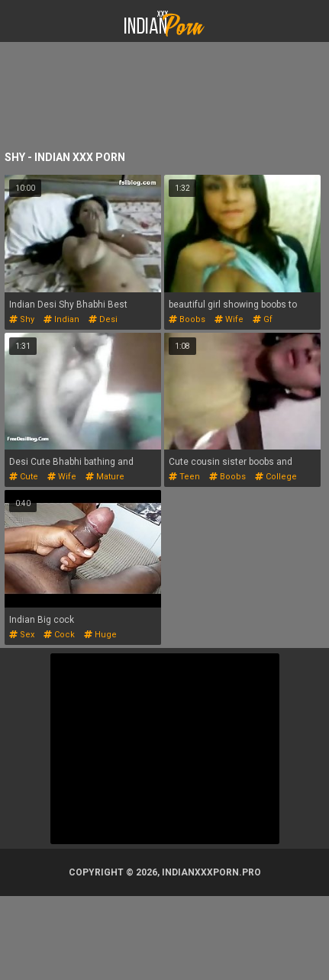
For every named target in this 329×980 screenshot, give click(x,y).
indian (61, 319)
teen (184, 477)
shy (22, 319)
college (276, 477)
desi (103, 319)
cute (24, 477)
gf (263, 319)
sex (22, 635)
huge (100, 635)
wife (229, 319)
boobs (187, 319)
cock (59, 635)
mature (105, 477)
